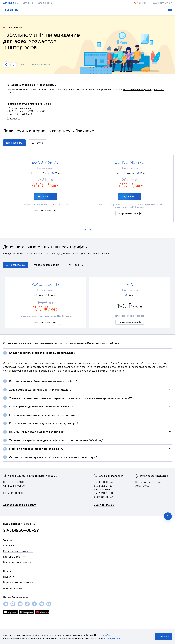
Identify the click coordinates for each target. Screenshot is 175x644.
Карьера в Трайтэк (14, 557)
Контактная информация (17, 562)
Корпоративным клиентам (18, 582)
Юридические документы (18, 551)
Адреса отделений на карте (20, 505)
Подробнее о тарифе (45, 211)
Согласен (164, 637)
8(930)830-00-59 (162, 3)
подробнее (106, 635)
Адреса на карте (13, 588)
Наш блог (9, 577)
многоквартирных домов (137, 89)
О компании (10, 546)
